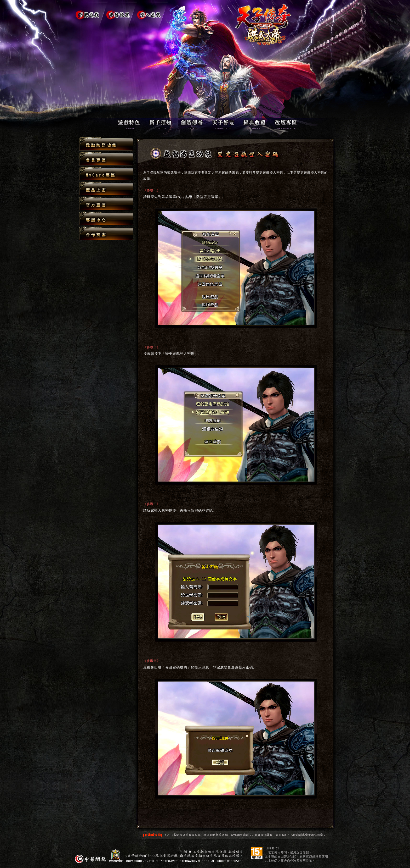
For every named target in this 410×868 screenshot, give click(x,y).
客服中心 (106, 219)
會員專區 (106, 159)
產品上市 (106, 189)
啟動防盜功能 (106, 144)
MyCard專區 (106, 174)
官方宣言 (106, 204)
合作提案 (106, 233)
